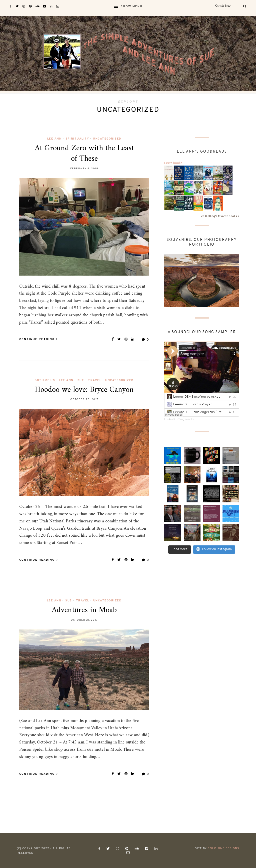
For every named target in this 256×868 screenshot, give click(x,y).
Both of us (45, 380)
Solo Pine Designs (223, 848)
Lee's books (173, 163)
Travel (95, 380)
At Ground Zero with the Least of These (84, 154)
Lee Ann (54, 139)
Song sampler (186, 419)
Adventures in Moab (84, 610)
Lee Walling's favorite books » (219, 216)
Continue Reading (39, 339)
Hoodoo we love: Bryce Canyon (84, 390)
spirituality (77, 139)
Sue (81, 380)
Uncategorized (107, 139)
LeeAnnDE (170, 419)
